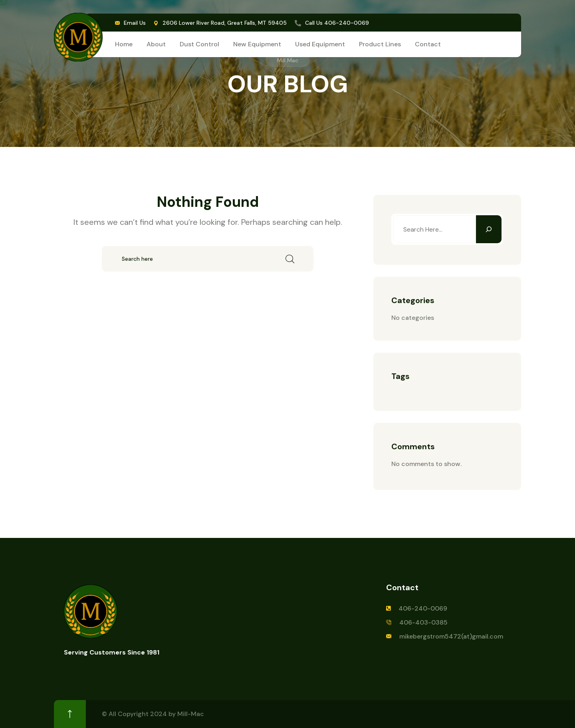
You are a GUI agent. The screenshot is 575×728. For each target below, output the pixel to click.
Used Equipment (320, 44)
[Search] (489, 229)
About (156, 44)
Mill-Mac (191, 714)
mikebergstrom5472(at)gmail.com (451, 636)
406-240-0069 (347, 23)
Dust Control (199, 44)
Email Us (135, 23)
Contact (428, 44)
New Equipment (257, 44)
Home (124, 44)
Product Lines (380, 44)
